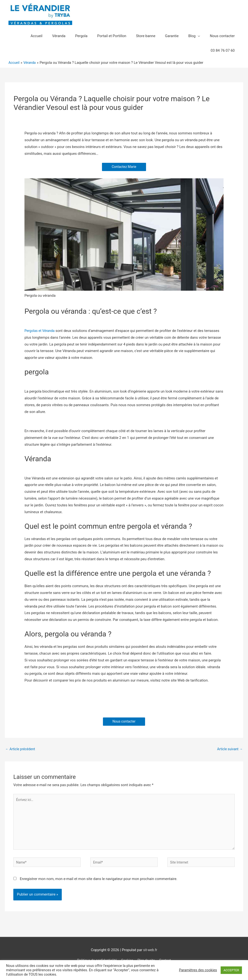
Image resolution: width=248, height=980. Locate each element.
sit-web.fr (150, 956)
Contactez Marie (124, 167)
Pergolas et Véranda (41, 331)
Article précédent (21, 750)
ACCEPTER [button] (231, 970)
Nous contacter (124, 722)
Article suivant (229, 750)
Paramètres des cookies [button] (198, 970)
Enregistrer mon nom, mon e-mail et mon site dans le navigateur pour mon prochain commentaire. (99, 885)
